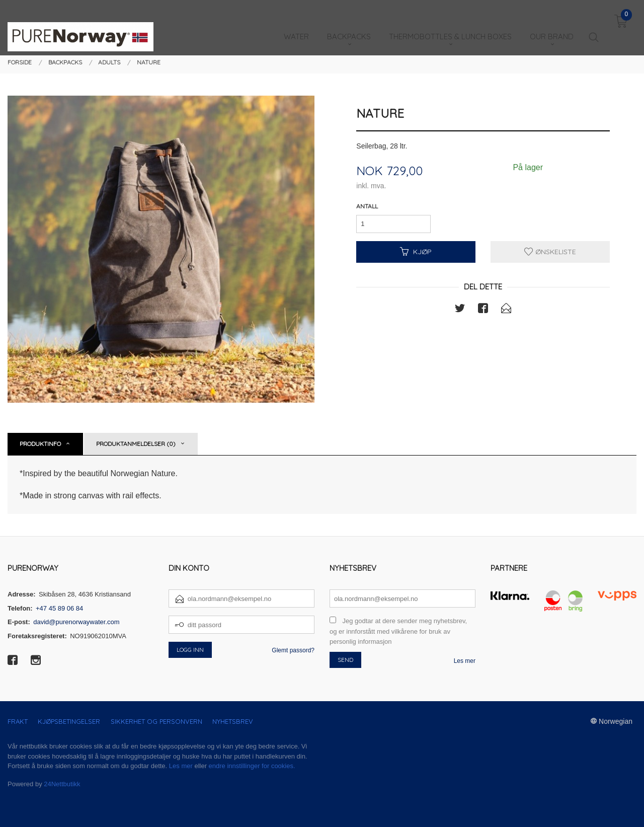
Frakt (18, 721)
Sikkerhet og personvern (156, 721)
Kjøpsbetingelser (69, 721)
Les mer (465, 661)
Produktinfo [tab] (40, 444)
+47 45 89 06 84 (59, 608)
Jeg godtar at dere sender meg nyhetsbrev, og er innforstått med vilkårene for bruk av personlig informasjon (398, 631)
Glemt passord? (293, 650)
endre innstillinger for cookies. (252, 766)
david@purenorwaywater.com (76, 622)
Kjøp (416, 252)
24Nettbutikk (62, 784)
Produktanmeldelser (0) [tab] (136, 444)
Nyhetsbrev (233, 721)
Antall (367, 206)
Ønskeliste (550, 252)
